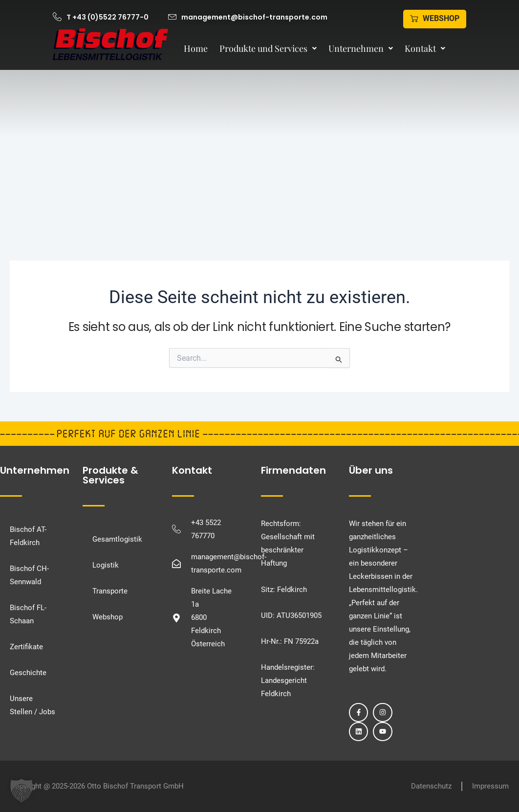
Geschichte (28, 673)
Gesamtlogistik (117, 539)
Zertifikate (26, 647)
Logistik (106, 565)
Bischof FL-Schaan (28, 614)
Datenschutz (431, 786)
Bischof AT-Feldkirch (28, 536)
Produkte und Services (268, 48)
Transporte (110, 591)
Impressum (490, 786)
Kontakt (425, 48)
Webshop (108, 617)
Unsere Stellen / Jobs (32, 705)
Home (196, 48)
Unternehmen (361, 48)
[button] (22, 790)
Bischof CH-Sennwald (29, 575)
